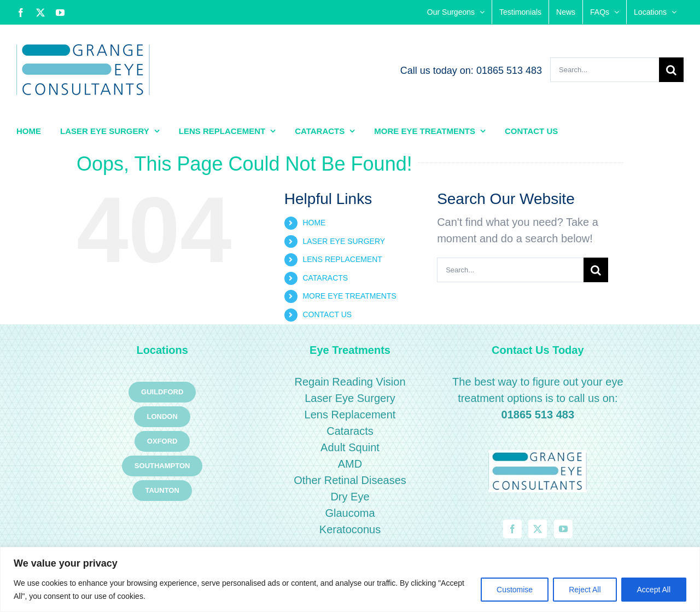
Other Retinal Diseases (350, 480)
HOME (314, 223)
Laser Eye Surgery (350, 398)
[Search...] (605, 70)
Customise (515, 590)
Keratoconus (350, 529)
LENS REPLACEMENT (342, 259)
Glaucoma (350, 513)
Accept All (654, 590)
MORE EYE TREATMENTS (349, 296)
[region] (350, 579)
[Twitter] (538, 529)
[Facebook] (512, 529)
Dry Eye (350, 497)
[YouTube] (563, 529)
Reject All (585, 590)
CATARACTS (325, 278)
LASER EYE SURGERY (344, 241)
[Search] (671, 70)
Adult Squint (350, 447)
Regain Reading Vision (350, 382)
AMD (350, 464)
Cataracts (350, 431)
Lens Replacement (350, 415)
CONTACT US (327, 314)
